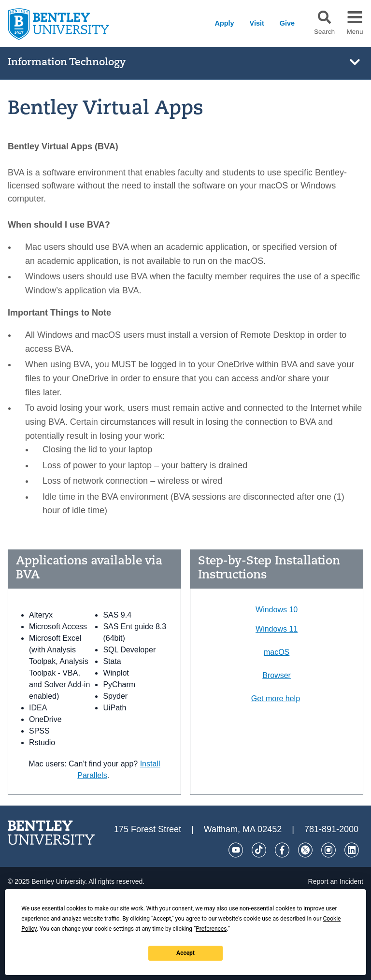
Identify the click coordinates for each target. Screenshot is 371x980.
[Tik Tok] (259, 850)
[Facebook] (282, 850)
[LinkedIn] (352, 850)
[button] (324, 17)
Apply (225, 23)
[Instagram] (328, 850)
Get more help (276, 699)
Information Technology (67, 63)
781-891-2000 (331, 829)
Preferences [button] (211, 929)
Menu (355, 32)
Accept (185, 953)
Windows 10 (277, 610)
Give (287, 23)
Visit (257, 23)
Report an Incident (336, 881)
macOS (277, 652)
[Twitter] (305, 850)
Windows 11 (277, 629)
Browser (277, 675)
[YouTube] (236, 850)
